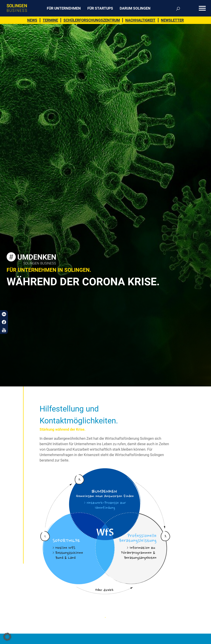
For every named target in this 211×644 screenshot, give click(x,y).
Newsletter (172, 20)
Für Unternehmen (64, 8)
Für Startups (100, 8)
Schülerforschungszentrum (92, 20)
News (32, 20)
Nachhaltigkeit (140, 20)
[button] (7, 637)
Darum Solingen (135, 8)
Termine (50, 20)
